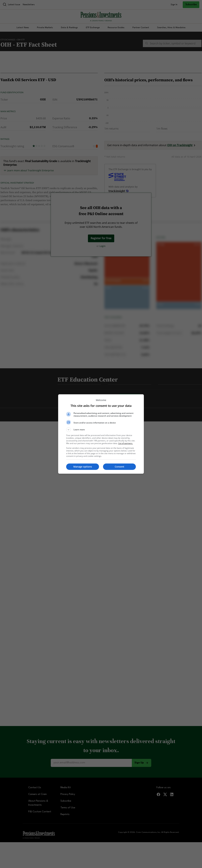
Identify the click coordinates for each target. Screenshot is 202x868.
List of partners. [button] (126, 443)
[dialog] (101, 434)
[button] (101, 430)
